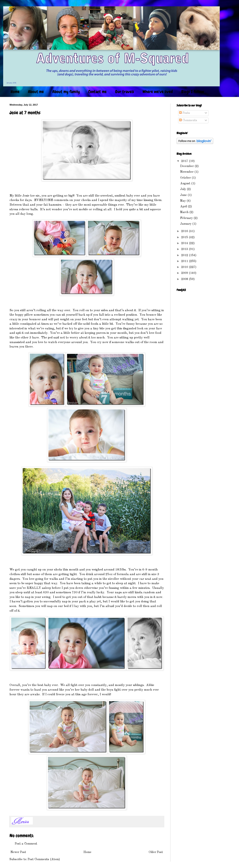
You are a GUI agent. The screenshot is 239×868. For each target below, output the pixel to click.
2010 (185, 267)
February (187, 218)
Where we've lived (158, 92)
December (187, 166)
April (184, 206)
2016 (185, 231)
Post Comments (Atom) (44, 859)
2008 (185, 279)
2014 (185, 243)
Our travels (125, 92)
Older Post (156, 852)
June (184, 195)
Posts (185, 113)
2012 (185, 255)
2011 (185, 261)
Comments (188, 120)
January (186, 224)
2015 (185, 237)
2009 (185, 273)
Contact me (97, 92)
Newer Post (18, 852)
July (183, 189)
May (183, 201)
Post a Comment (26, 844)
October (186, 178)
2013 (185, 249)
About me (36, 92)
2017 (185, 161)
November (187, 172)
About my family (66, 92)
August (186, 183)
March (185, 212)
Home (15, 92)
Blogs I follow (193, 92)
